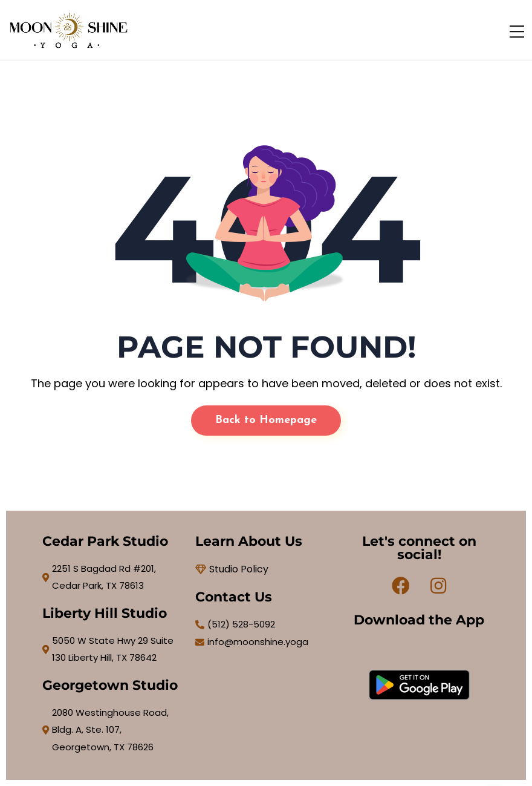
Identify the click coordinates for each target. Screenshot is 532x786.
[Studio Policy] (266, 569)
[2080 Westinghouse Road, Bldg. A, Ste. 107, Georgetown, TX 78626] (113, 730)
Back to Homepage (266, 420)
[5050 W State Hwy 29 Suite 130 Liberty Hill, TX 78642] (113, 650)
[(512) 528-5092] (266, 625)
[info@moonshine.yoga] (266, 642)
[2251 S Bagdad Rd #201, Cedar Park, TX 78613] (113, 578)
